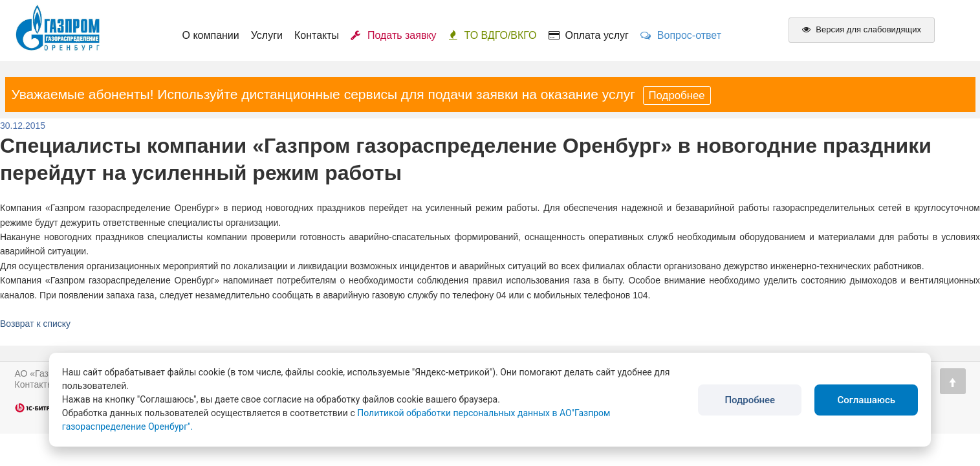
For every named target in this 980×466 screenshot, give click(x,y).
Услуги (267, 35)
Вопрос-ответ (681, 35)
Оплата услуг (589, 35)
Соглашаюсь (866, 400)
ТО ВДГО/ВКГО (493, 35)
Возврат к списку (35, 324)
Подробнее (677, 95)
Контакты (317, 35)
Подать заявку (394, 35)
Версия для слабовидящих (862, 29)
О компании (211, 35)
